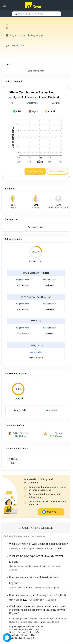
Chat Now (51, 512)
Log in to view (22, 280)
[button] (4, 5)
